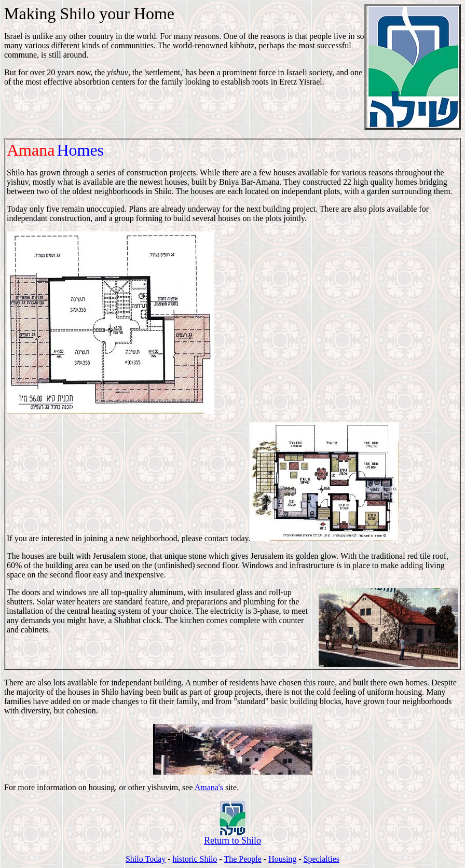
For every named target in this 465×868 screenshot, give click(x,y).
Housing (282, 859)
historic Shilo (195, 859)
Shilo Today (146, 859)
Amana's (209, 787)
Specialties (322, 859)
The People (242, 859)
